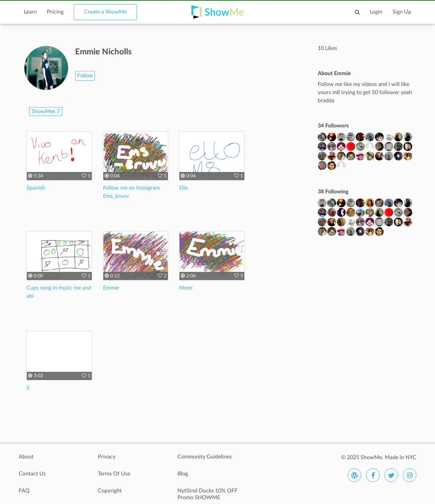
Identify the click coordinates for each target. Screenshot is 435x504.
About (26, 457)
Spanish (36, 188)
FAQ (24, 491)
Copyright (110, 491)
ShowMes (46, 111)
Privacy (107, 457)
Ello (184, 188)
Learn (30, 12)
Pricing (55, 12)
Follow (85, 76)
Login (376, 12)
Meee (186, 288)
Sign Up (402, 12)
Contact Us (32, 474)
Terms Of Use (114, 474)
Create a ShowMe (105, 12)
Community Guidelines (205, 457)
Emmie (111, 288)
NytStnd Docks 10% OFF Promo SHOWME (207, 494)
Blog (183, 474)
